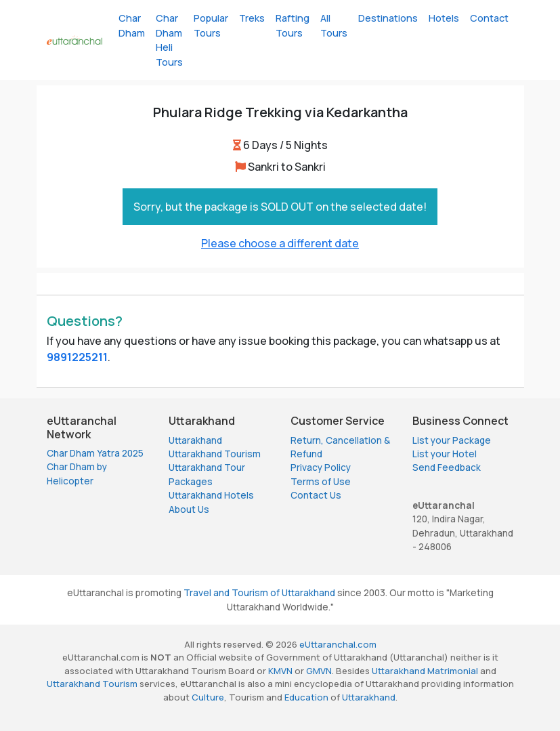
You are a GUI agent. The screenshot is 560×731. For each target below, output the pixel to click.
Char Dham (132, 25)
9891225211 (77, 357)
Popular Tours (211, 25)
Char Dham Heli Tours (169, 40)
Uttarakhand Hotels (211, 495)
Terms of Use (321, 482)
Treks (252, 18)
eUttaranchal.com (338, 644)
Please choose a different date (280, 243)
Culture (208, 697)
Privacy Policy (321, 467)
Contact (489, 18)
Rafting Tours (293, 25)
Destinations (388, 18)
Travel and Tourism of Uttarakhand (259, 593)
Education (306, 697)
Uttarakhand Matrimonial (425, 671)
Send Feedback (447, 467)
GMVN (319, 671)
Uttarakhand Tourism (215, 454)
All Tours (334, 25)
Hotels (444, 18)
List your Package (452, 440)
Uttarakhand (195, 440)
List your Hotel (445, 454)
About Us (189, 509)
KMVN (280, 671)
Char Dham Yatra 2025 (95, 453)
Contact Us (316, 495)
